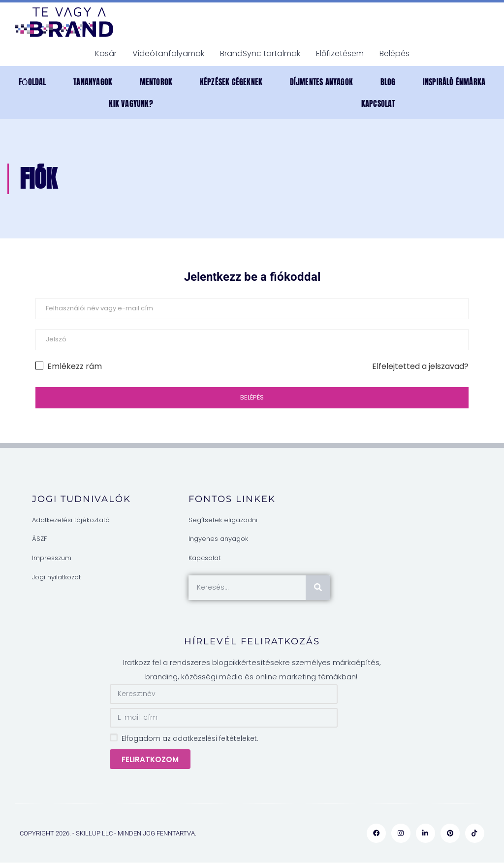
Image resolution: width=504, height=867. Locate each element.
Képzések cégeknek (231, 82)
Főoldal (32, 82)
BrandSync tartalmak (260, 53)
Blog (388, 82)
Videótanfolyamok (168, 53)
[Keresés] (318, 588)
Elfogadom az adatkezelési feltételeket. (190, 738)
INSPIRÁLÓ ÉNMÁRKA (454, 82)
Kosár (106, 53)
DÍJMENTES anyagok (321, 82)
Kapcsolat (378, 103)
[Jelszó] (252, 340)
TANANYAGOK (93, 82)
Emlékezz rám (69, 366)
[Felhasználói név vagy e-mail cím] (252, 309)
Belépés (394, 53)
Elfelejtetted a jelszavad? (420, 366)
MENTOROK (156, 82)
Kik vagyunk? (131, 103)
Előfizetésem (340, 53)
